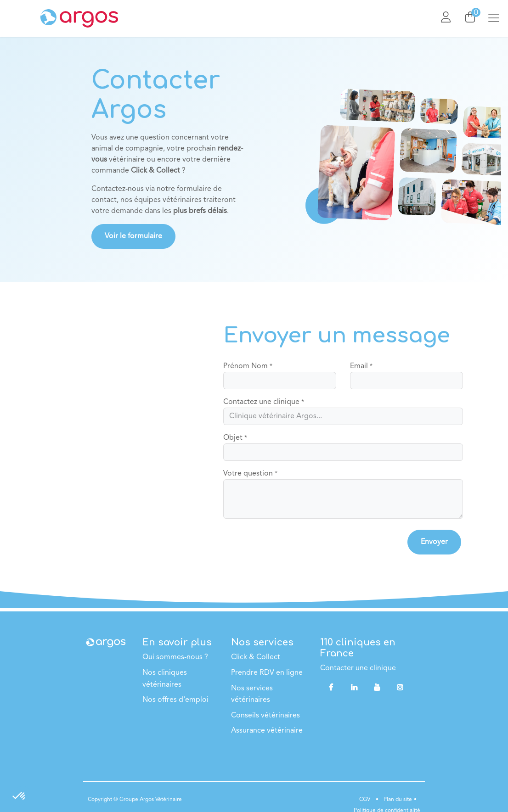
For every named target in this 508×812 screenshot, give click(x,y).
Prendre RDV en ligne (267, 673)
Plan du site (397, 800)
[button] (434, 542)
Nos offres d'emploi (175, 700)
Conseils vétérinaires (265, 716)
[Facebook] (331, 687)
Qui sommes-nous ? (175, 657)
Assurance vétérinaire (267, 731)
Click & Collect (256, 657)
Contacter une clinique (358, 668)
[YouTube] (377, 687)
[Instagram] (400, 687)
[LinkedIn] (354, 687)
